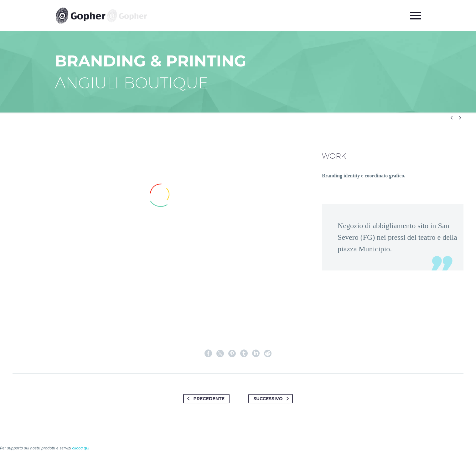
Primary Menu (416, 16)
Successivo (272, 399)
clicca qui (81, 448)
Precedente (205, 399)
